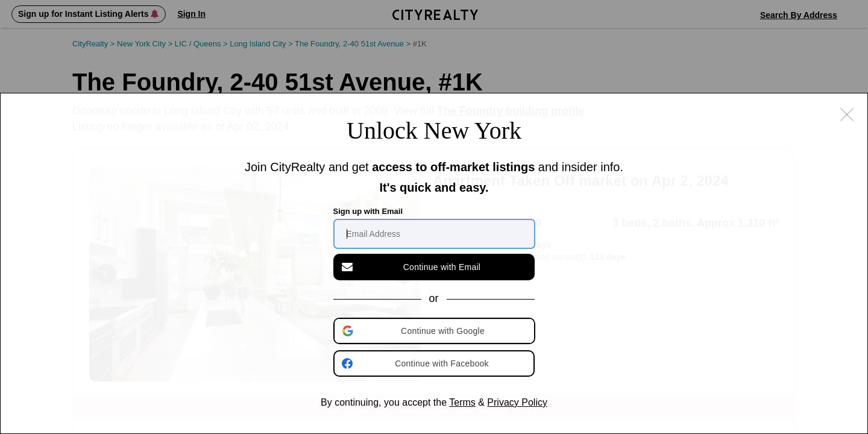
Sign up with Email (368, 211)
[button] (435, 331)
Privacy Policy (517, 402)
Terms (462, 402)
